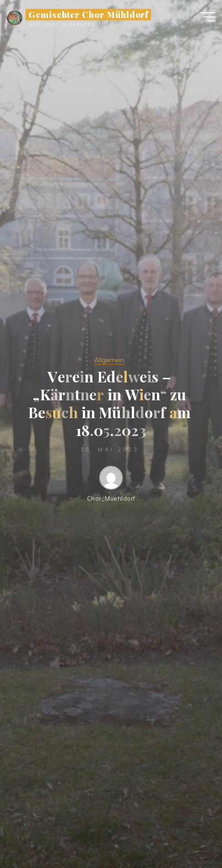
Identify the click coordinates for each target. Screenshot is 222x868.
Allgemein (109, 360)
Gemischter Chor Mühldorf (88, 14)
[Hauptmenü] (207, 17)
